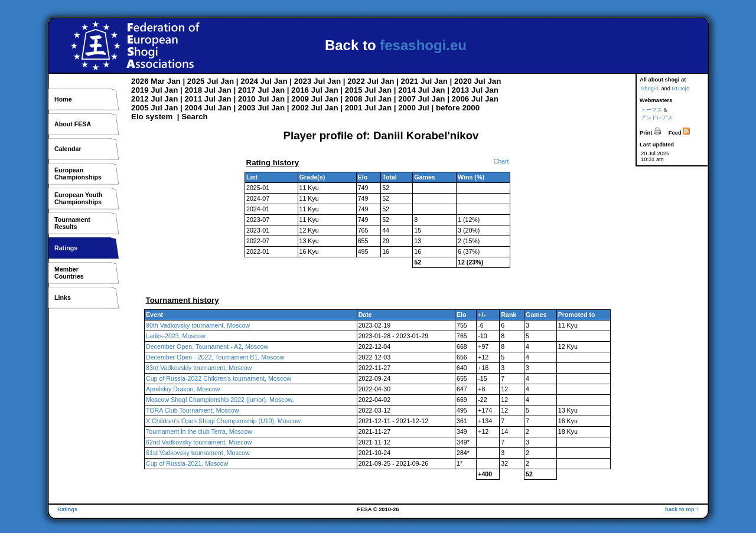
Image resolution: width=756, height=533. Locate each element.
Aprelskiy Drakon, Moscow (183, 389)
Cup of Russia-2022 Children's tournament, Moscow (219, 378)
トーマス (651, 110)
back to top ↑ (682, 509)
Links (63, 297)
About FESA (73, 124)
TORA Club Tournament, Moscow (193, 410)
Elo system (152, 117)
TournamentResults (72, 223)
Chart (501, 161)
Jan (174, 81)
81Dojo (681, 89)
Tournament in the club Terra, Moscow (199, 431)
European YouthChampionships (78, 198)
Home (63, 99)
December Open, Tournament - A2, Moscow (207, 346)
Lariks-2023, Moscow (176, 336)
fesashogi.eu (423, 45)
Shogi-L (650, 89)
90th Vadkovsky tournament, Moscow (198, 325)
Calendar (68, 149)
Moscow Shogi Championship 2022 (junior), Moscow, (220, 400)
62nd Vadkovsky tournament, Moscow (199, 442)
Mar (158, 81)
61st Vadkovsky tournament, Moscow (198, 453)
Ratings (66, 248)
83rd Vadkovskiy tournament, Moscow (199, 368)
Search (194, 117)
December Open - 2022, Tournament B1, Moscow (215, 357)
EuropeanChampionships (78, 174)
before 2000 (458, 108)
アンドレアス (657, 117)
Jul (212, 81)
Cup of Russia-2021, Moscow (187, 463)
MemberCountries (69, 273)
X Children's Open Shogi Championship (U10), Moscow (223, 421)
